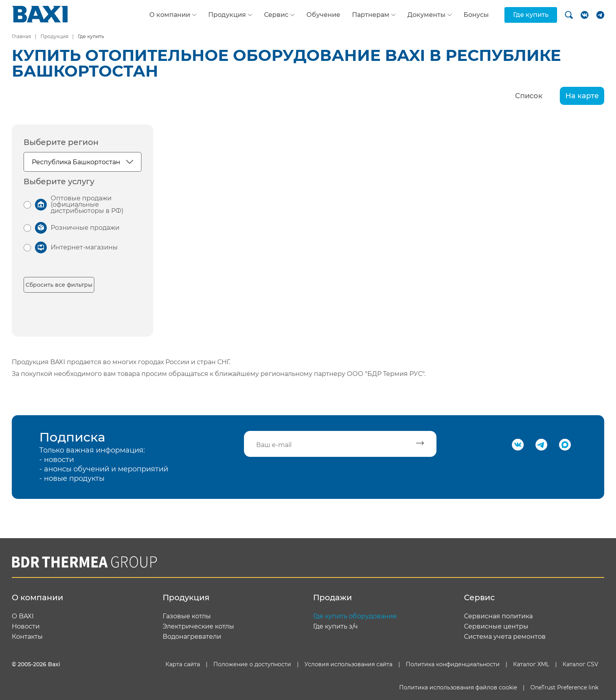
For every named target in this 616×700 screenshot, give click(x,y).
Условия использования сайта (348, 664)
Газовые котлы (187, 616)
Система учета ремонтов (505, 637)
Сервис (276, 15)
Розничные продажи (85, 228)
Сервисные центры (496, 627)
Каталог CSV (580, 664)
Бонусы (476, 15)
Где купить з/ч (335, 627)
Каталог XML (531, 664)
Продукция (227, 15)
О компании (170, 15)
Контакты (27, 637)
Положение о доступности (252, 664)
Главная (21, 36)
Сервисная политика (498, 616)
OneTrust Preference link (564, 687)
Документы (426, 15)
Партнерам (371, 15)
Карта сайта (183, 664)
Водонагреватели (192, 637)
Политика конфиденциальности (453, 664)
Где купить (531, 15)
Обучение (323, 15)
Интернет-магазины (84, 247)
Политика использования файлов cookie (458, 687)
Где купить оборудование (355, 616)
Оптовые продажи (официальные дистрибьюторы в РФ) (87, 204)
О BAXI (23, 616)
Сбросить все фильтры (59, 285)
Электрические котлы (198, 627)
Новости (26, 627)
